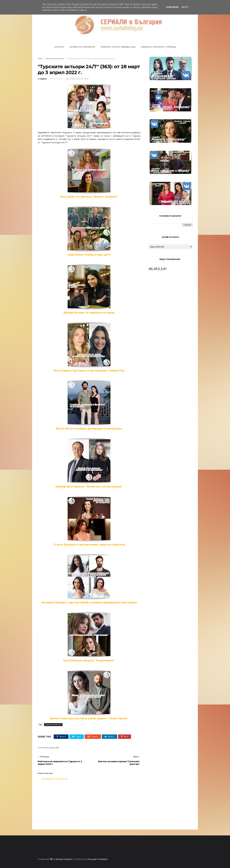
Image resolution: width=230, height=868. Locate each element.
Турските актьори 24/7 (54, 59)
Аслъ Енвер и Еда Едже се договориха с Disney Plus (89, 347)
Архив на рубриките (82, 47)
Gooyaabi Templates (98, 859)
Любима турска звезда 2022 (118, 47)
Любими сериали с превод (158, 47)
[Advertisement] (89, 805)
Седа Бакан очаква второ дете (89, 231)
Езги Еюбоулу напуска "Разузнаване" (89, 637)
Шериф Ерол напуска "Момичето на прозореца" (89, 463)
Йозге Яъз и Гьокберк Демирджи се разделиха (89, 405)
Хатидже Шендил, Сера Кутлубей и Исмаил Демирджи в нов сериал (89, 579)
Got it (185, 7)
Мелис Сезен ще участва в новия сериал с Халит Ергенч (89, 695)
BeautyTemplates (64, 859)
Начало (59, 47)
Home (40, 59)
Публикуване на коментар (54, 779)
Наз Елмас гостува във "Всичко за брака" (89, 173)
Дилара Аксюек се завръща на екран (89, 289)
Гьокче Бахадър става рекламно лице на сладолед (89, 521)
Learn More (172, 7)
